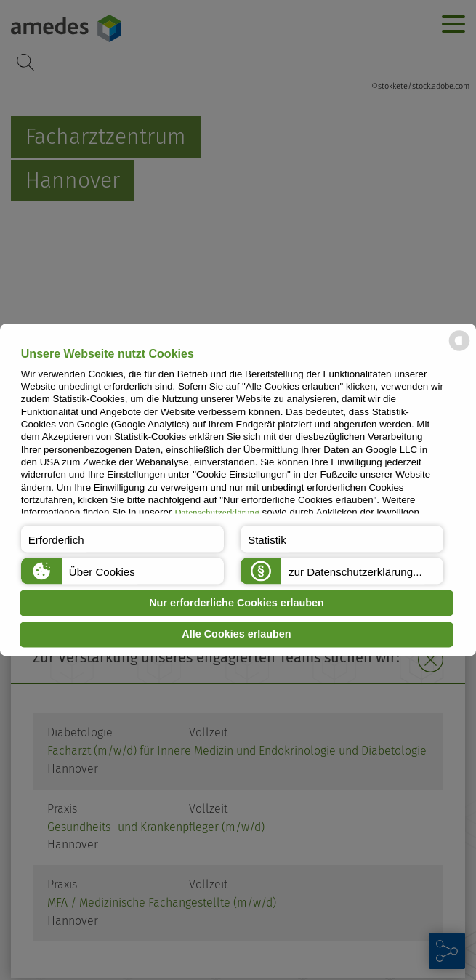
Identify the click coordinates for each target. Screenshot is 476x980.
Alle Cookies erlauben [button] (236, 635)
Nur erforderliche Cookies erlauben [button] (237, 603)
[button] (122, 539)
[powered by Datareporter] (459, 350)
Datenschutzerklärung (217, 513)
